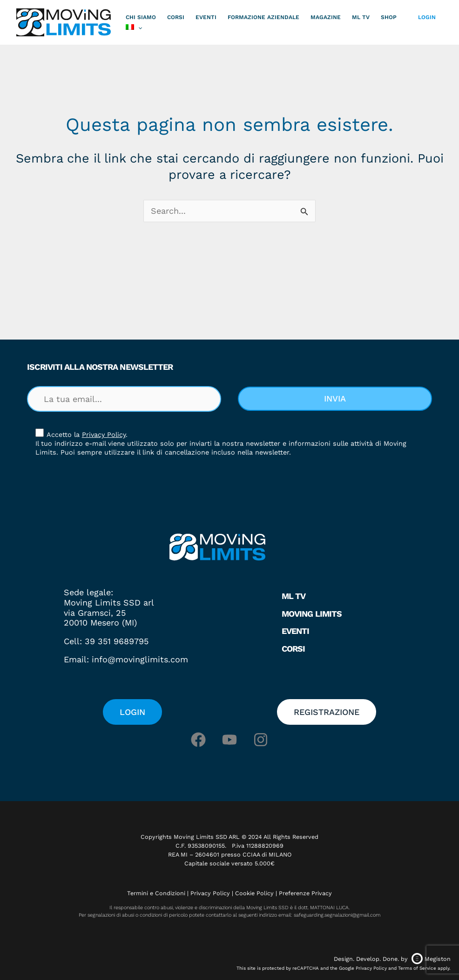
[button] (366, 347)
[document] (229, 490)
